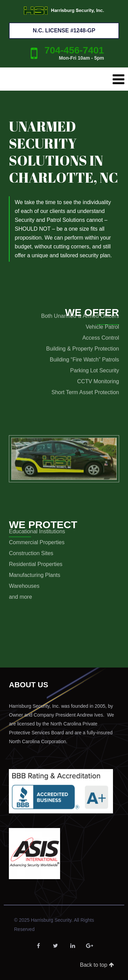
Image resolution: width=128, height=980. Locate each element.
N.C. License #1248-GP (64, 30)
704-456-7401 (74, 50)
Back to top (97, 965)
